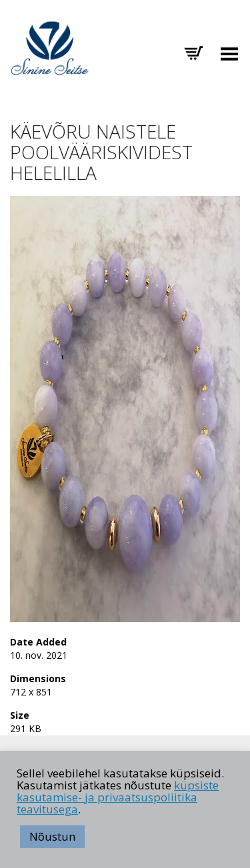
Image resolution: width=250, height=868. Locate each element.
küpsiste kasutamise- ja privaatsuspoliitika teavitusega (118, 797)
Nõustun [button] (52, 836)
